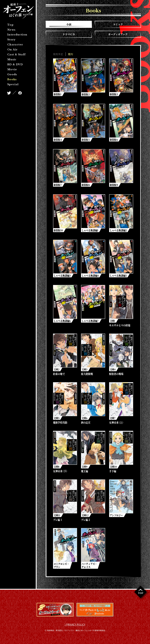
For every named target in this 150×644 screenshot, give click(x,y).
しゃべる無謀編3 (62, 277)
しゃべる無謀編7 (90, 322)
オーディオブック (118, 34)
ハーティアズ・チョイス (89, 568)
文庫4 (113, 371)
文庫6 (85, 420)
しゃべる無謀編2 (118, 231)
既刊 (71, 54)
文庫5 (57, 420)
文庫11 (57, 518)
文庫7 (113, 420)
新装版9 (114, 185)
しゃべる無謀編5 (118, 277)
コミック (118, 24)
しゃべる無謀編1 (90, 231)
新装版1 (58, 94)
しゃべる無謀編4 (90, 277)
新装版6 (114, 140)
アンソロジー (116, 518)
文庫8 (57, 469)
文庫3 (85, 371)
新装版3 (114, 94)
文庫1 (112, 322)
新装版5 (86, 140)
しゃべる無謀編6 (62, 322)
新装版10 (58, 231)
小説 (69, 24)
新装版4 (58, 140)
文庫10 (113, 469)
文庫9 (85, 469)
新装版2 (86, 94)
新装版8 (86, 185)
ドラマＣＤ (69, 34)
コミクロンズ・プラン (62, 568)
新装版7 (58, 185)
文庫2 (57, 371)
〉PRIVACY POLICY (75, 628)
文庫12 (85, 518)
